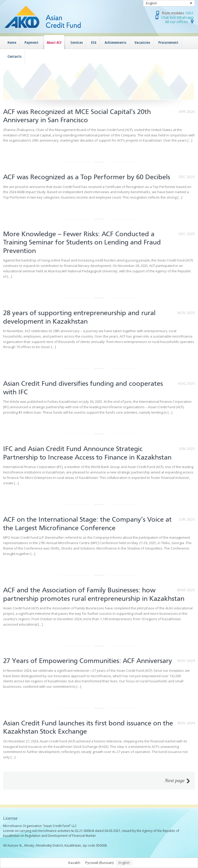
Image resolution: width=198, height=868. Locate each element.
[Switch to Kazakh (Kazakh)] (74, 863)
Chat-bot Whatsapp (177, 17)
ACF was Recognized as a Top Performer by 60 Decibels (87, 177)
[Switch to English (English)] (124, 863)
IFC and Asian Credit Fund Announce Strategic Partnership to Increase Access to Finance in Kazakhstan (87, 453)
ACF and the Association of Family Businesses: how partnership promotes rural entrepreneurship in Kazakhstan (94, 594)
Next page (175, 781)
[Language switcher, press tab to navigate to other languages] (169, 3)
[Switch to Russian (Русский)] (99, 863)
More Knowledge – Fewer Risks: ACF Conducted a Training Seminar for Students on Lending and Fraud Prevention (82, 242)
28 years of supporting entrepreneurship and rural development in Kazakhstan (79, 317)
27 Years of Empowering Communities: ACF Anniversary (88, 661)
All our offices (176, 22)
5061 (189, 13)
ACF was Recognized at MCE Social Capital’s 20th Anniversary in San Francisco (77, 116)
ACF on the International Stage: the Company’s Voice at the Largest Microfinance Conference (87, 524)
